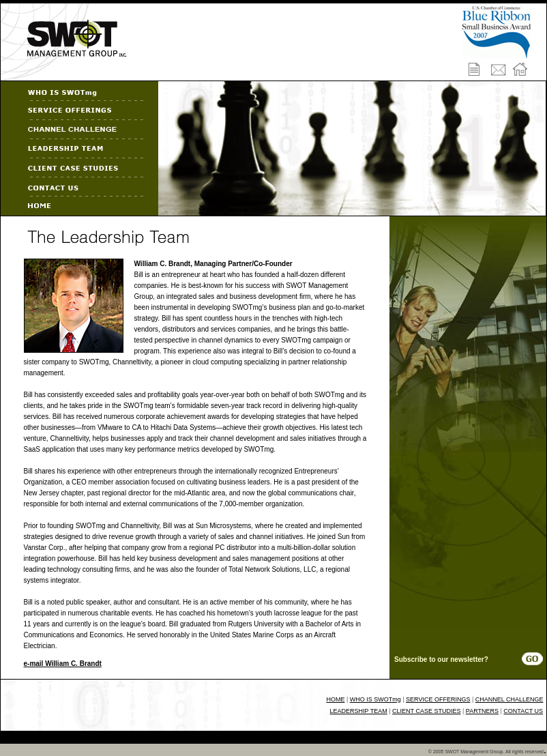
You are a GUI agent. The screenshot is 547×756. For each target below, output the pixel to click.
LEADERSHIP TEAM (359, 711)
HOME (335, 699)
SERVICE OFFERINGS (438, 699)
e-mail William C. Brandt (63, 664)
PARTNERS (482, 711)
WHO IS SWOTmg (375, 699)
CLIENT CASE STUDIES (426, 711)
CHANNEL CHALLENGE (509, 699)
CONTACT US (523, 711)
